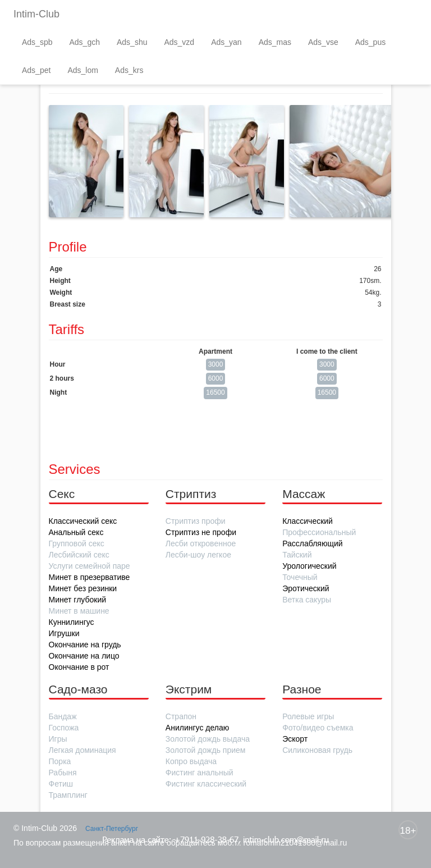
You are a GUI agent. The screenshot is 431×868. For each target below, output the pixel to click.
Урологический (309, 566)
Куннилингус (72, 622)
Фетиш (61, 784)
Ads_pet (36, 70)
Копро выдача (191, 761)
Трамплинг (68, 795)
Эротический (306, 588)
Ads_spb (37, 42)
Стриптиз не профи (201, 532)
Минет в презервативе (90, 577)
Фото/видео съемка (318, 728)
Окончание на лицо (84, 656)
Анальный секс (76, 532)
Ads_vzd (179, 42)
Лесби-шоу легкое (198, 555)
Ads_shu (132, 42)
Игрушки (64, 633)
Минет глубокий (78, 600)
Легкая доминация (82, 750)
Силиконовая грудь (317, 750)
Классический (308, 521)
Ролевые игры (308, 716)
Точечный (300, 577)
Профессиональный (319, 532)
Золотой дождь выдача (208, 739)
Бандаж (63, 716)
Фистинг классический (206, 784)
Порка (60, 761)
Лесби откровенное (201, 543)
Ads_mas (275, 42)
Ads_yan (226, 42)
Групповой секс (77, 543)
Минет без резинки (83, 588)
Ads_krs (129, 70)
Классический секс (83, 521)
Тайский (297, 555)
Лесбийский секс (79, 555)
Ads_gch (84, 42)
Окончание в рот (79, 667)
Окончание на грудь (85, 645)
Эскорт (295, 739)
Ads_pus (370, 42)
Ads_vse (323, 42)
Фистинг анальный (200, 773)
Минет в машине (79, 611)
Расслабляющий (312, 543)
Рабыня (63, 773)
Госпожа (64, 728)
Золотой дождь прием (206, 750)
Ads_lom (82, 70)
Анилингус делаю (197, 728)
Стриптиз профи (196, 521)
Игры (58, 739)
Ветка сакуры (307, 600)
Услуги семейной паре (90, 566)
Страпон (181, 716)
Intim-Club (36, 14)
